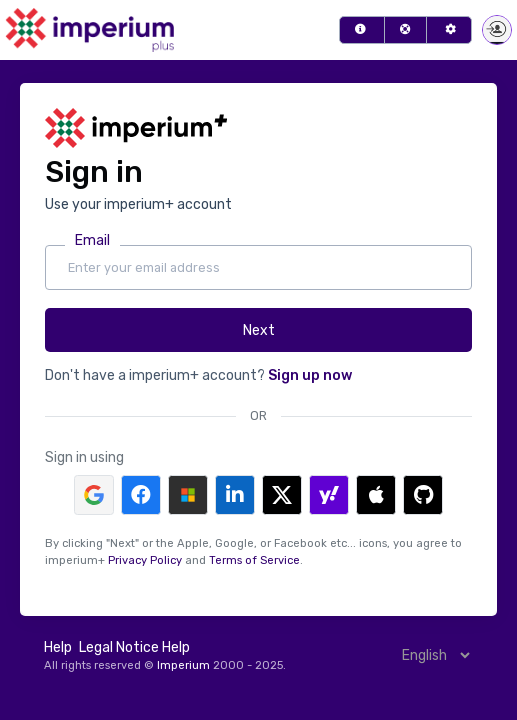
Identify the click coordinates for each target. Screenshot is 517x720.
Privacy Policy (145, 560)
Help (58, 647)
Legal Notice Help (134, 647)
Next (259, 330)
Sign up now (310, 375)
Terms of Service (254, 560)
